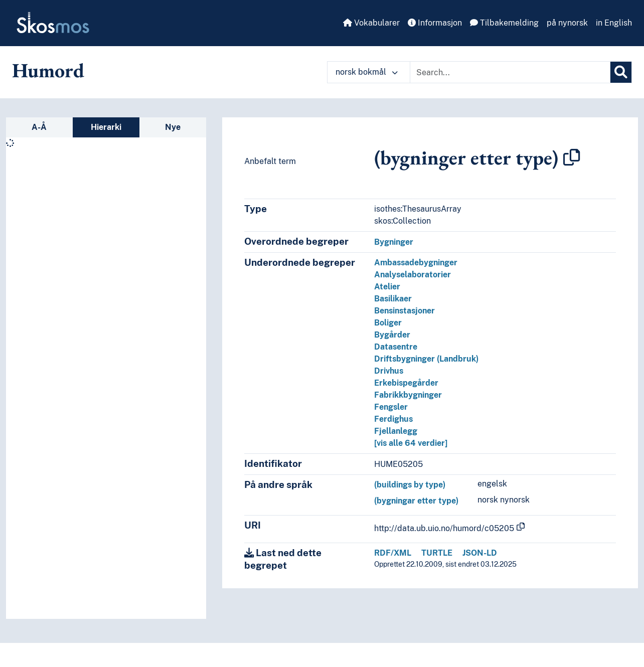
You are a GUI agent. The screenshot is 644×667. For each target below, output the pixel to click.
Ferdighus (393, 419)
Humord (48, 70)
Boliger (388, 323)
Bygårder (392, 335)
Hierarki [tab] (106, 127)
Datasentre (396, 347)
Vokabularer (371, 23)
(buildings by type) (410, 485)
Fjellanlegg (396, 431)
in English (614, 23)
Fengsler (391, 407)
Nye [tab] (173, 127)
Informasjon (435, 23)
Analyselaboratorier (413, 275)
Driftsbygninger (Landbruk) (426, 359)
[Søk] (621, 72)
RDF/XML (393, 553)
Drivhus (389, 371)
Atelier (387, 287)
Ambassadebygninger (416, 263)
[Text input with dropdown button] (510, 72)
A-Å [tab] (39, 127)
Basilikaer (393, 299)
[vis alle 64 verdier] (411, 443)
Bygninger (394, 242)
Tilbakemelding (504, 23)
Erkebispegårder (406, 383)
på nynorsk (567, 23)
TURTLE (437, 553)
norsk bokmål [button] (367, 72)
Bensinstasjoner (405, 311)
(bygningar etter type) (416, 501)
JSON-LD (480, 553)
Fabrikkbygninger (408, 395)
